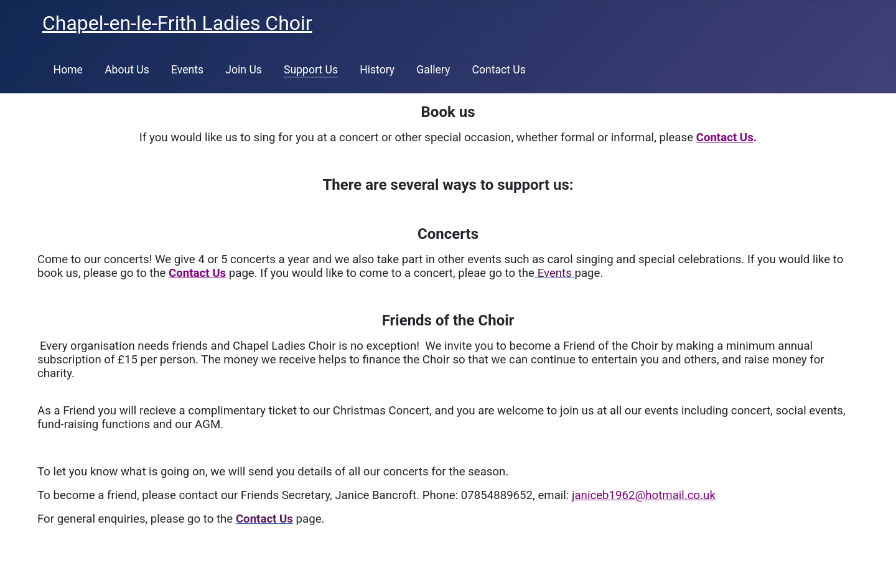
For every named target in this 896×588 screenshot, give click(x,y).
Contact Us (498, 70)
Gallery (433, 70)
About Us (127, 70)
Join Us (244, 70)
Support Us (311, 70)
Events (187, 70)
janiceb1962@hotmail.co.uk (644, 495)
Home (68, 70)
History (377, 70)
